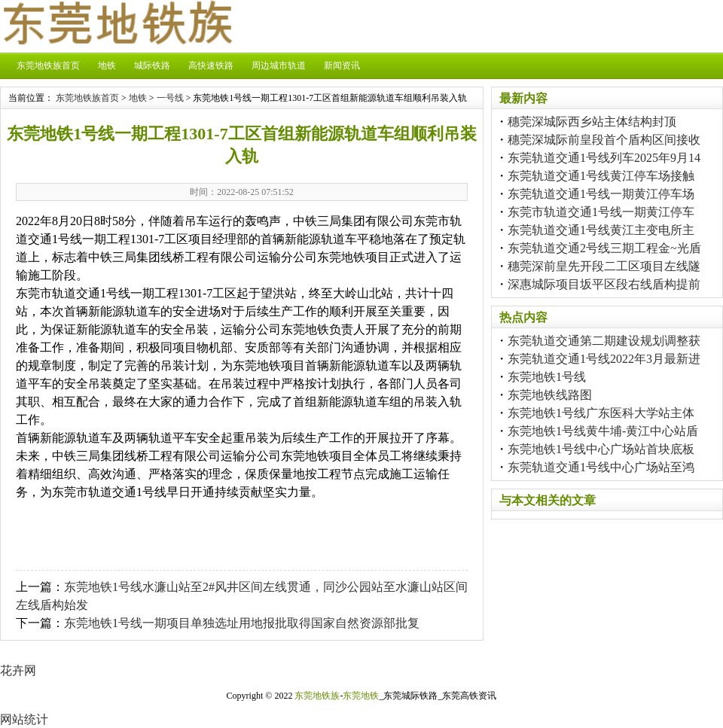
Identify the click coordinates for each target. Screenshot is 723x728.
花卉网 (18, 670)
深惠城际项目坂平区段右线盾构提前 (604, 284)
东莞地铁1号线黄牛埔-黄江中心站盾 (603, 431)
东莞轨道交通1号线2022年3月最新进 (604, 359)
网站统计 (24, 719)
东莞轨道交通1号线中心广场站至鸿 (601, 467)
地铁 (107, 65)
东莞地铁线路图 (550, 395)
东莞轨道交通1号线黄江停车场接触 (601, 176)
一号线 (170, 98)
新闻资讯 (342, 65)
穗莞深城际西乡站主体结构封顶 (592, 122)
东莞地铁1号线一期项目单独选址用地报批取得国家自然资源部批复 (242, 623)
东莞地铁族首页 (48, 65)
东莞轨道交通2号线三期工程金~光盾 (604, 248)
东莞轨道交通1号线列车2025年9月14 (604, 158)
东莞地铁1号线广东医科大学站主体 (601, 413)
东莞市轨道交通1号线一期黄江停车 (601, 212)
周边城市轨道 (279, 65)
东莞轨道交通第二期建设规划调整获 (604, 341)
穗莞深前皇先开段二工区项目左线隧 (604, 266)
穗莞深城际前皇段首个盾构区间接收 (604, 140)
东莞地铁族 (317, 696)
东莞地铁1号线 (547, 377)
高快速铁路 (211, 65)
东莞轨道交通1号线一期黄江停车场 (601, 194)
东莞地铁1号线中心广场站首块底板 (601, 449)
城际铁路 (152, 65)
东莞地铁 (361, 696)
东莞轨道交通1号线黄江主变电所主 (601, 230)
